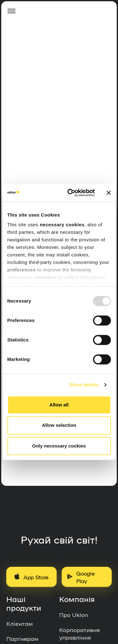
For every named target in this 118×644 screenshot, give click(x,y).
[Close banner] (109, 193)
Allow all (59, 405)
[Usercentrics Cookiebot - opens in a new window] (70, 193)
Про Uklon (74, 614)
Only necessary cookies (59, 446)
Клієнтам (20, 623)
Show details (84, 385)
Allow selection (59, 425)
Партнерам (22, 638)
